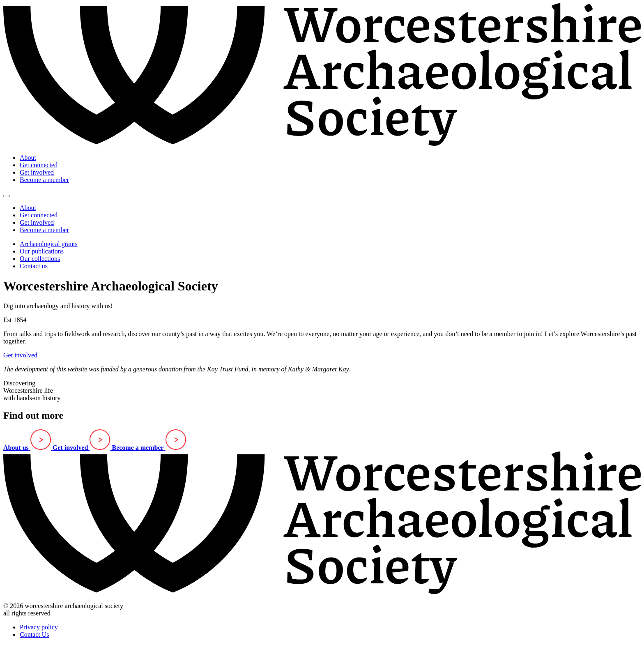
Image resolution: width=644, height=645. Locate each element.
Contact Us (34, 635)
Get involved (37, 172)
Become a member (44, 180)
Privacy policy (39, 627)
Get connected (39, 165)
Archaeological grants (49, 244)
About (28, 158)
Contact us (34, 266)
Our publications (42, 251)
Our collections (40, 259)
